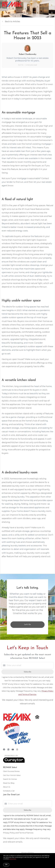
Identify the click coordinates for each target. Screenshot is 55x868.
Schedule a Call (9, 791)
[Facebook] (4, 750)
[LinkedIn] (8, 750)
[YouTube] (13, 750)
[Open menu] (52, 4)
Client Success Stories (11, 771)
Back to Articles (12, 22)
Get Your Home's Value (12, 775)
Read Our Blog (9, 783)
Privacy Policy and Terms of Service (18, 833)
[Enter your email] (30, 665)
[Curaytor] (14, 762)
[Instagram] (17, 750)
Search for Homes (10, 779)
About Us (7, 787)
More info (13, 859)
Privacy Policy (28, 853)
